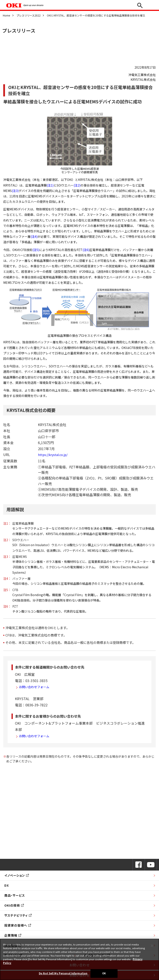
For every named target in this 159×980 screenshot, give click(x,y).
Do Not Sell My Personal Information (63, 973)
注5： (7, 590)
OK (104, 973)
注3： (7, 557)
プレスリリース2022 (29, 15)
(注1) (50, 185)
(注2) (77, 185)
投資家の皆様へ (18, 925)
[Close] (152, 946)
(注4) (34, 236)
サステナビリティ (18, 915)
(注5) (36, 250)
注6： (7, 606)
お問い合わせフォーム (34, 687)
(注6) (86, 250)
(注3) (15, 191)
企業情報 (13, 935)
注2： (7, 540)
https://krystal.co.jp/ (53, 455)
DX (7, 885)
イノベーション (17, 875)
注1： (7, 523)
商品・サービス (15, 895)
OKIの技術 (14, 905)
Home (6, 15)
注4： (7, 578)
